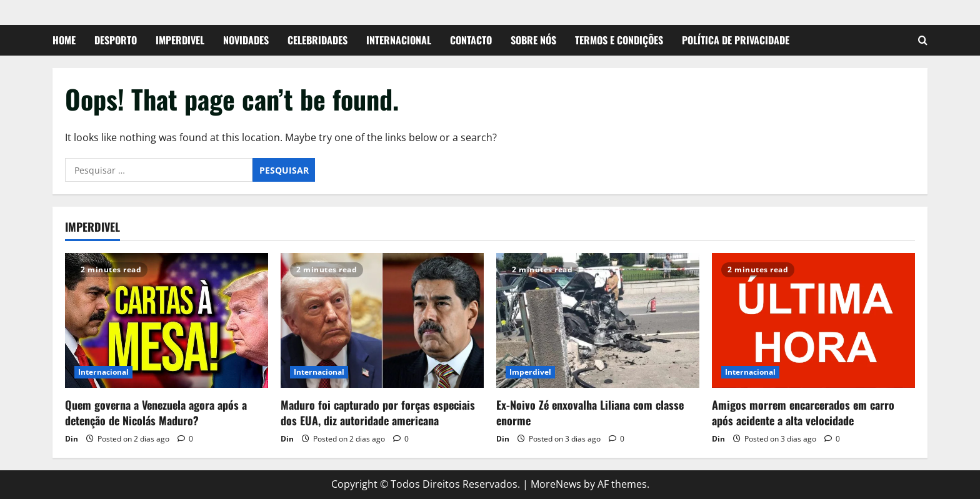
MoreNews (556, 484)
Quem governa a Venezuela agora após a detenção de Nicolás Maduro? (156, 413)
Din (72, 439)
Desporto (116, 40)
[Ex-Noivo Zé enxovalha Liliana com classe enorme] (598, 321)
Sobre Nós (533, 40)
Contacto (471, 40)
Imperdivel (180, 40)
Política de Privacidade (736, 40)
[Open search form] (923, 40)
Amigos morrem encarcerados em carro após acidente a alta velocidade (803, 413)
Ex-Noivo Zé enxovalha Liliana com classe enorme (590, 413)
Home (64, 40)
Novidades (246, 40)
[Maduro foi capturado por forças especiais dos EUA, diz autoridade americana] (382, 321)
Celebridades (317, 40)
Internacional (399, 40)
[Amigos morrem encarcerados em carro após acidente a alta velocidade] (813, 321)
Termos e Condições (619, 40)
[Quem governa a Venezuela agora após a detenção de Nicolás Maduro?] (167, 321)
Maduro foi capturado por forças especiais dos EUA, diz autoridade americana (378, 413)
